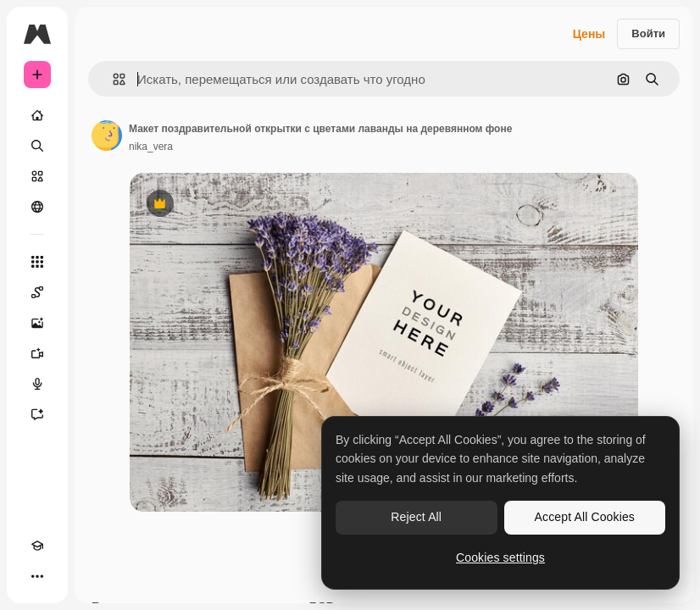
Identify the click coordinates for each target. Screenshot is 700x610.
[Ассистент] (37, 414)
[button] (112, 79)
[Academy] (37, 546)
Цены (589, 34)
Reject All (416, 517)
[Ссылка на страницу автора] (107, 136)
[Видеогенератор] (37, 353)
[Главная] (37, 115)
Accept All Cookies (585, 517)
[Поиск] (37, 146)
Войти (648, 33)
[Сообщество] (37, 207)
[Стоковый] (37, 176)
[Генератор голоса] (37, 384)
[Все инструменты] (37, 262)
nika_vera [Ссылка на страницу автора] (151, 147)
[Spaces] (37, 292)
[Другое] (37, 576)
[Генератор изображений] (37, 323)
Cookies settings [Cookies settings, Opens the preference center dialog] (500, 557)
